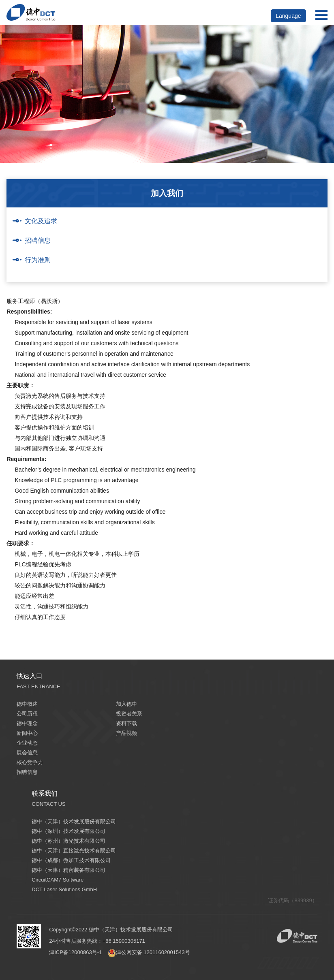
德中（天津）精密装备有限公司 (69, 870)
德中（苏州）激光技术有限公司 (69, 841)
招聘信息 (38, 240)
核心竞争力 (30, 762)
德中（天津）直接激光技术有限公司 (74, 851)
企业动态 (27, 743)
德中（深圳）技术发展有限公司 (69, 831)
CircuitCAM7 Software (58, 880)
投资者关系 (129, 714)
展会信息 (27, 753)
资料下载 (126, 723)
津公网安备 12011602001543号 (149, 952)
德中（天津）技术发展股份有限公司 (74, 821)
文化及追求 (41, 221)
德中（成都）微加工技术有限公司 (71, 860)
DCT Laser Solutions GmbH (64, 889)
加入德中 (126, 704)
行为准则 (38, 260)
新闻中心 (27, 733)
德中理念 (27, 723)
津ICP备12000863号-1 (75, 952)
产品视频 (126, 733)
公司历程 (27, 714)
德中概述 (27, 704)
